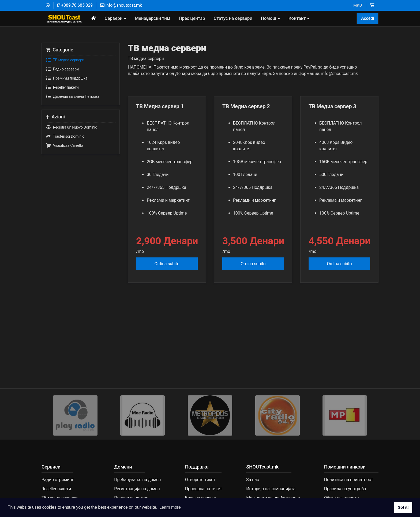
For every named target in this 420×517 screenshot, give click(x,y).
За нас (253, 480)
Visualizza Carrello (64, 145)
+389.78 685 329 (75, 5)
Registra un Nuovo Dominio (72, 127)
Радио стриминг (58, 480)
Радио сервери (62, 69)
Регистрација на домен (137, 489)
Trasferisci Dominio (65, 136)
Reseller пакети (62, 87)
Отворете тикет (200, 480)
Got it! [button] (403, 507)
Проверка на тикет (204, 489)
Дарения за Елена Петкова (72, 96)
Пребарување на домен (137, 480)
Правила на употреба (345, 489)
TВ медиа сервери (65, 60)
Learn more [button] (170, 507)
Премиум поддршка (67, 78)
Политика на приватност (349, 480)
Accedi (367, 18)
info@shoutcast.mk (121, 5)
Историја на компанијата (271, 489)
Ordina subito (167, 264)
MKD (358, 5)
